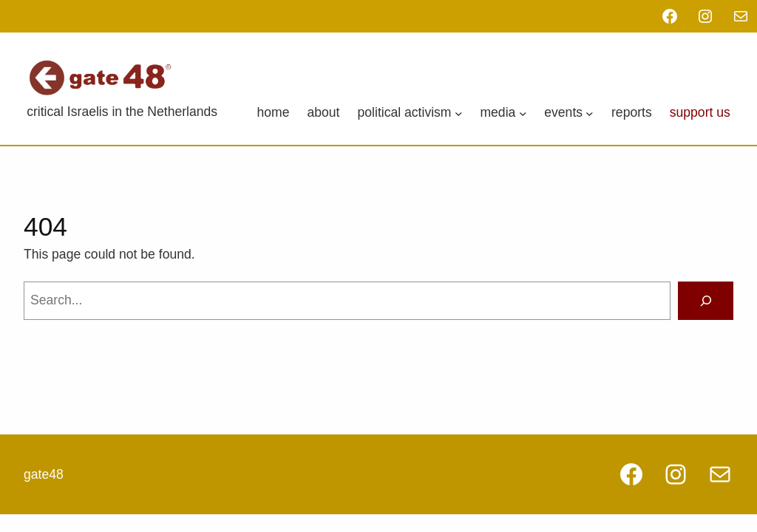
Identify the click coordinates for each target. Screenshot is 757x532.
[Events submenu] (590, 113)
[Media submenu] (523, 113)
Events (563, 112)
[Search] (706, 300)
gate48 (44, 474)
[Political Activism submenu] (459, 113)
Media (498, 112)
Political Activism (405, 112)
